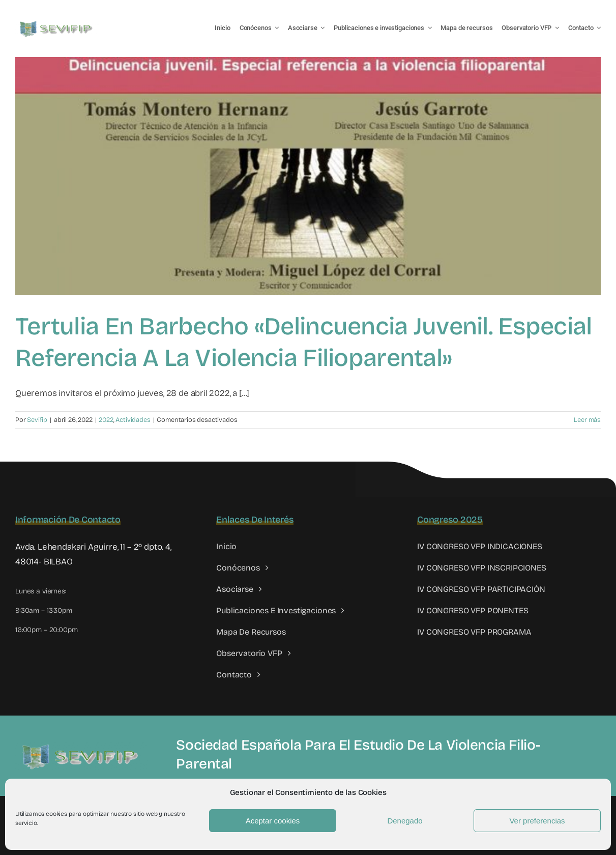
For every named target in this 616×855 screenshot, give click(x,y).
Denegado (405, 821)
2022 (106, 420)
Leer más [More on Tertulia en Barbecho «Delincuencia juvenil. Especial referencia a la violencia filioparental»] (587, 420)
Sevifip (37, 420)
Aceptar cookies (273, 821)
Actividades (133, 420)
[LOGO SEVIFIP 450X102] (57, 23)
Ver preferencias (537, 821)
